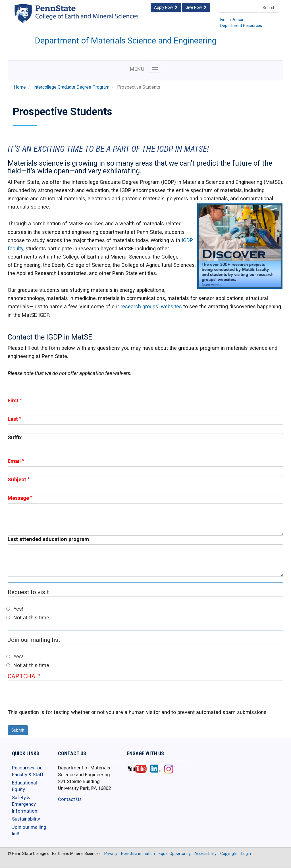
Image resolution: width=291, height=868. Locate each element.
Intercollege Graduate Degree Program (71, 87)
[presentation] (51, 698)
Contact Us (70, 799)
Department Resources (241, 26)
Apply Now (166, 7)
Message (18, 498)
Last (13, 419)
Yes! (18, 609)
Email (14, 461)
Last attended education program (48, 539)
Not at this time (31, 665)
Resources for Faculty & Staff (28, 771)
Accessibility (205, 854)
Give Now (196, 7)
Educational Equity (24, 786)
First (13, 400)
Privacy (111, 854)
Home (20, 87)
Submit (18, 730)
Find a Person (232, 20)
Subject (17, 479)
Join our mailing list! (29, 830)
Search (269, 8)
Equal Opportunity (175, 854)
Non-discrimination (138, 854)
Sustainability (26, 819)
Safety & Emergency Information (25, 804)
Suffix (15, 437)
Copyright (229, 854)
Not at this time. (32, 618)
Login (246, 854)
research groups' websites (151, 306)
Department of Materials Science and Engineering (126, 41)
